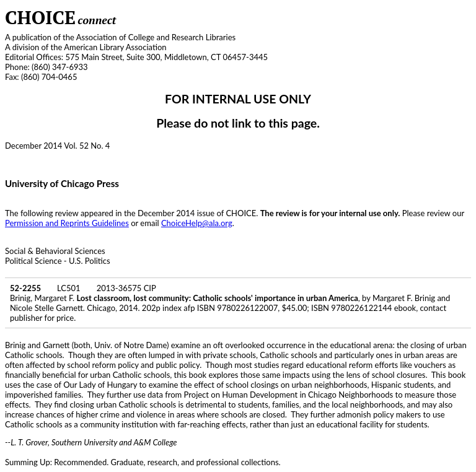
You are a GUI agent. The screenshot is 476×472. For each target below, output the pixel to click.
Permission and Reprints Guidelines (67, 223)
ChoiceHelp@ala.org (197, 223)
